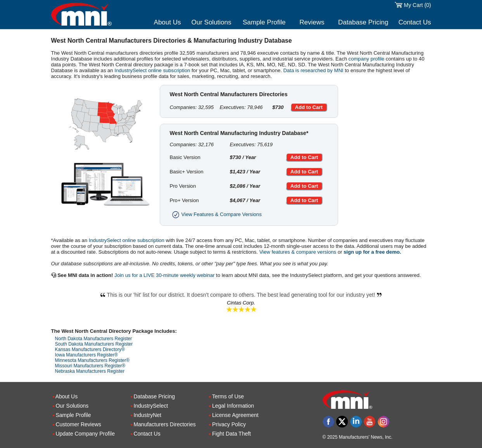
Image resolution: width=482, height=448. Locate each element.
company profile (366, 59)
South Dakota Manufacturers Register (94, 344)
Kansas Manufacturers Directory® (90, 349)
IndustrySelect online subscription (152, 70)
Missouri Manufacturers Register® (90, 366)
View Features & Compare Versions (216, 214)
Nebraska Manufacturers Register (90, 371)
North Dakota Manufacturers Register (94, 339)
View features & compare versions (298, 252)
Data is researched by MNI (314, 70)
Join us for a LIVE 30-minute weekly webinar (164, 275)
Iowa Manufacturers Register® (86, 355)
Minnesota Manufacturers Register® (92, 360)
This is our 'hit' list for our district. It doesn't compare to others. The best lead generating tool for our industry (241, 295)
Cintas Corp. (241, 303)
